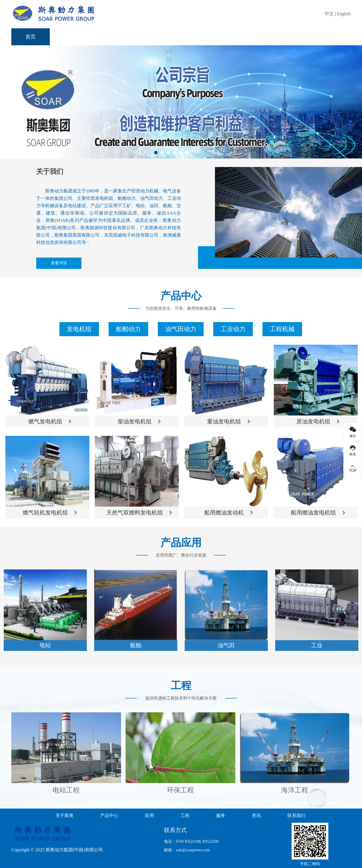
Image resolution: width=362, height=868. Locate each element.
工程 (205, 37)
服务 (243, 37)
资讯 (282, 37)
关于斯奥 (74, 37)
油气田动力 (181, 329)
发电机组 (79, 329)
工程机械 (282, 329)
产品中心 (123, 37)
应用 (166, 37)
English (344, 14)
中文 (329, 14)
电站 (45, 645)
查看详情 (59, 263)
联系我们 (325, 37)
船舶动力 (128, 329)
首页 (31, 37)
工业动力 (233, 329)
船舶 (136, 645)
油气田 (226, 645)
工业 (317, 645)
